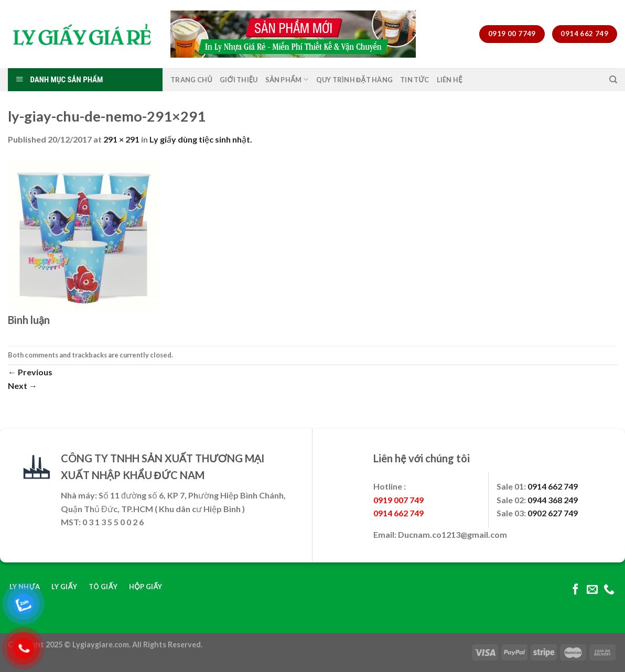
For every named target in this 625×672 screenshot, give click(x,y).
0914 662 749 (553, 486)
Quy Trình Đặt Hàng (355, 80)
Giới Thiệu (239, 80)
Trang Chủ (191, 80)
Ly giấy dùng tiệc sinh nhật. (201, 139)
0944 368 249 (553, 500)
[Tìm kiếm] (613, 80)
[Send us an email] (592, 590)
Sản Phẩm (287, 79)
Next (23, 386)
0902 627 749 (553, 513)
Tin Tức (415, 80)
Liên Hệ (450, 80)
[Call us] (609, 590)
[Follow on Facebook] (575, 590)
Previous (30, 372)
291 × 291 (121, 139)
